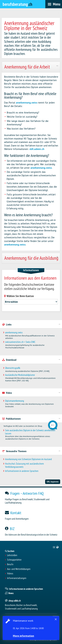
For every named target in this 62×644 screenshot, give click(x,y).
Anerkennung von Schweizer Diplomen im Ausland (28, 459)
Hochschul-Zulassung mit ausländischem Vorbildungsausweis (24, 465)
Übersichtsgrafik (13, 368)
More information (23, 636)
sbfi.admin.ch (37, 149)
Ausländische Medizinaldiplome (20, 375)
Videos (10, 574)
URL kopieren (53, 482)
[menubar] (54, 4)
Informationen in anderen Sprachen (22, 471)
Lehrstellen (12, 555)
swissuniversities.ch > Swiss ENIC (20, 342)
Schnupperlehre (14, 560)
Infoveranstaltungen (17, 578)
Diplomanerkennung (15, 401)
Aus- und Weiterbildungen (19, 569)
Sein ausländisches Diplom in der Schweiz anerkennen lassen (30, 432)
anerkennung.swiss (27, 103)
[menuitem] (56, 547)
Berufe (10, 564)
